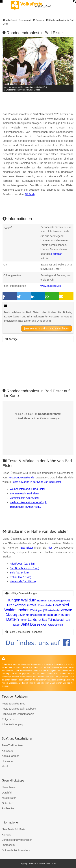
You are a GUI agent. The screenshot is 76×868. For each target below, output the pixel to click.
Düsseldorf (39, 624)
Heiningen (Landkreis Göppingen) (53, 601)
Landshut (34, 620)
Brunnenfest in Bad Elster (24, 494)
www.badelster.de (51, 286)
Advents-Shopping (12, 724)
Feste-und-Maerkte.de (21, 478)
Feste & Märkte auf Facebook (19, 709)
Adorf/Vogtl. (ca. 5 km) (23, 564)
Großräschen (56, 625)
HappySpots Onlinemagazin (18, 714)
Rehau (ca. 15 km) (20, 577)
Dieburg (11, 615)
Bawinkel (61, 605)
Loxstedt (66, 610)
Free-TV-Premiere (12, 745)
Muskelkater (9, 798)
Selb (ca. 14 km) (19, 573)
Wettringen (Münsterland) (45, 610)
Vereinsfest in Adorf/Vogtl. (25, 498)
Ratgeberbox (9, 719)
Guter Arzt (8, 803)
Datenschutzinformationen (17, 850)
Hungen (13, 600)
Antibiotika (8, 808)
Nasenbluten (9, 787)
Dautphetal (45, 605)
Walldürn (29, 600)
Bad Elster (27, 548)
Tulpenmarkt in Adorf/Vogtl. (25, 507)
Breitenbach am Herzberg (54, 615)
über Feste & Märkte (14, 829)
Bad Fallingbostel (53, 620)
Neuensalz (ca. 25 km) (23, 581)
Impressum (8, 845)
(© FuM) (30, 194)
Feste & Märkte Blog (14, 704)
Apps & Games (11, 756)
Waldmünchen (17, 610)
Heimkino (7, 761)
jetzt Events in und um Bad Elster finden (47, 329)
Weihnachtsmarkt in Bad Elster (28, 489)
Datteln (13, 619)
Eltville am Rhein (27, 615)
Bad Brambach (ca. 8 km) (24, 568)
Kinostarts (8, 751)
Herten (23, 620)
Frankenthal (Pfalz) (22, 605)
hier (50, 548)
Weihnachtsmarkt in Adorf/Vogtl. (28, 502)
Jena (25, 624)
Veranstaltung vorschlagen (17, 840)
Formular (57, 254)
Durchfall (7, 793)
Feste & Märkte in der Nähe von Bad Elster (36, 482)
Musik (5, 766)
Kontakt (6, 835)
